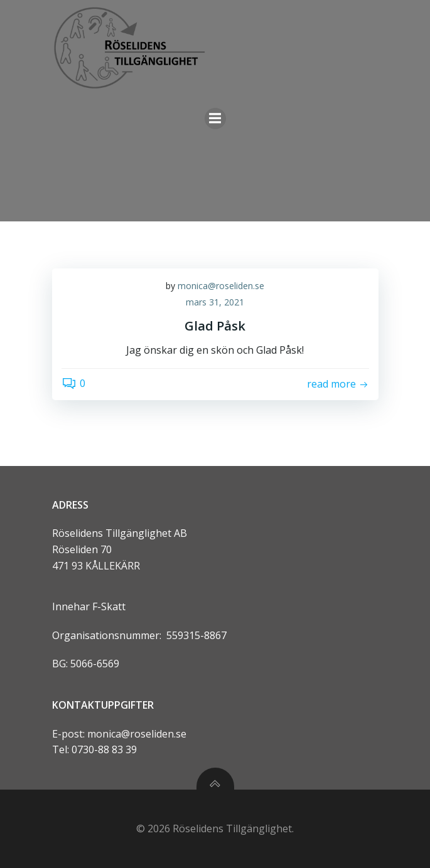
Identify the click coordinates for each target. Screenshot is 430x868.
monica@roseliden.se (221, 286)
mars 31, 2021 (215, 302)
